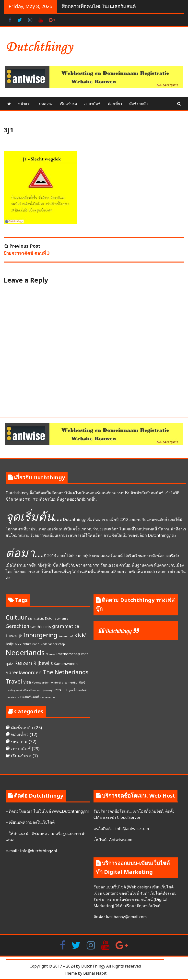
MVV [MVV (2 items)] (18, 644)
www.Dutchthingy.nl (70, 811)
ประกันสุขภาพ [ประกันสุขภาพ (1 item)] (14, 690)
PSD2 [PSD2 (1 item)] (85, 654)
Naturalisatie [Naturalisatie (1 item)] (31, 644)
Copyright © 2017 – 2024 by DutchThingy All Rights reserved (85, 966)
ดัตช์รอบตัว (138, 104)
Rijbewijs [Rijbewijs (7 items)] (43, 663)
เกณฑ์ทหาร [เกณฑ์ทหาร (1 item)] (12, 697)
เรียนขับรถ (68, 104)
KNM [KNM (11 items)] (80, 635)
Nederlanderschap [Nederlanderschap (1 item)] (53, 644)
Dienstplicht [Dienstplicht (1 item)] (36, 619)
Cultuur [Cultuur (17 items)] (16, 617)
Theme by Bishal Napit (85, 973)
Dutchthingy (118, 631)
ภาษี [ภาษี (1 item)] (65, 690)
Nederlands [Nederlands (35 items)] (25, 653)
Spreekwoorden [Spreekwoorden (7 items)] (23, 672)
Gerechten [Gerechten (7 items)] (17, 626)
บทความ (46, 104)
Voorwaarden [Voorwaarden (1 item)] (41, 683)
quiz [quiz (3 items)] (9, 664)
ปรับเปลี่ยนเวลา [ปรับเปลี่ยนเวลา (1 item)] (32, 690)
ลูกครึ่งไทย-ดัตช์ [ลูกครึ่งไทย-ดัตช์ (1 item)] (77, 690)
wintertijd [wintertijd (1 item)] (57, 683)
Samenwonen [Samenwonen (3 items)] (66, 664)
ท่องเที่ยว (115, 104)
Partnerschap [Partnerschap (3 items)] (68, 654)
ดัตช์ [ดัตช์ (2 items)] (82, 682)
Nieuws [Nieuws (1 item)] (50, 654)
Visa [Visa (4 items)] (27, 682)
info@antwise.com (132, 829)
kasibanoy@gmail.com (126, 917)
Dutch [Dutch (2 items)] (49, 618)
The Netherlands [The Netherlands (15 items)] (65, 672)
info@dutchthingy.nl (38, 851)
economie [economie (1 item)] (62, 619)
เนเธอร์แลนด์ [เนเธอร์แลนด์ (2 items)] (30, 697)
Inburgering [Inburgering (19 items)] (40, 635)
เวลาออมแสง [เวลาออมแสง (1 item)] (48, 697)
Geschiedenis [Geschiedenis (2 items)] (41, 627)
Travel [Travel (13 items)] (14, 681)
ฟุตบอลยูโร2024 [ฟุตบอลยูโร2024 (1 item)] (52, 690)
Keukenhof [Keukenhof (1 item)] (66, 636)
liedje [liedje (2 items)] (10, 644)
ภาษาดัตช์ (92, 104)
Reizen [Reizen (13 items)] (23, 663)
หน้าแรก (25, 104)
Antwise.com (121, 840)
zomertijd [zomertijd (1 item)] (71, 683)
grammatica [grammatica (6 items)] (66, 626)
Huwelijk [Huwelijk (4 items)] (14, 636)
